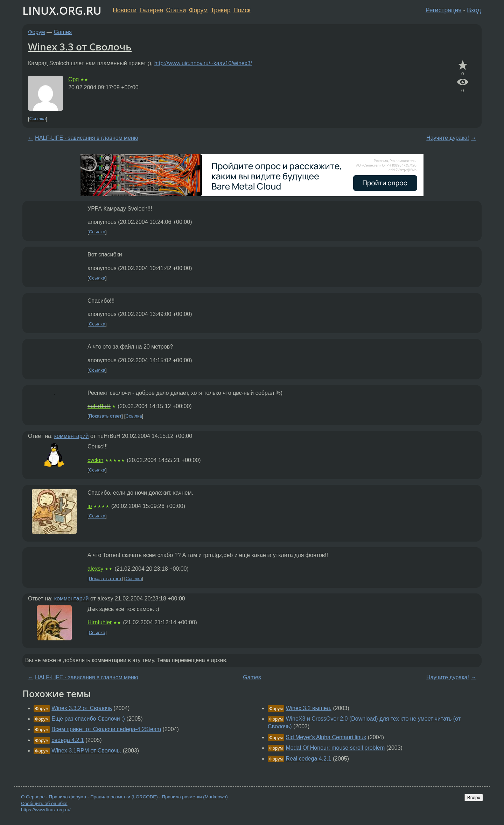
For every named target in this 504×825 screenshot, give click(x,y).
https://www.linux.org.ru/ (46, 810)
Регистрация (444, 10)
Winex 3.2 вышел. (309, 708)
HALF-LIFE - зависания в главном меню (87, 138)
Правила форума (68, 797)
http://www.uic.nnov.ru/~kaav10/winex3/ (203, 63)
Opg (73, 79)
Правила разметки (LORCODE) (124, 797)
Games (63, 32)
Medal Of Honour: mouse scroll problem (335, 748)
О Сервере (33, 797)
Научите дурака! (448, 138)
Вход (474, 10)
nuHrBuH (99, 406)
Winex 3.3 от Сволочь (80, 47)
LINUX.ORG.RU (62, 10)
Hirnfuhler (100, 622)
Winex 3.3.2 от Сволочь (82, 708)
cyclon (95, 460)
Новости (125, 10)
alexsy (95, 569)
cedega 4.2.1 (68, 740)
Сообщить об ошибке (44, 803)
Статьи (176, 10)
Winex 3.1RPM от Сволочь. (86, 751)
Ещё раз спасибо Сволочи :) (88, 719)
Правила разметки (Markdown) (195, 797)
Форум (198, 10)
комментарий (72, 436)
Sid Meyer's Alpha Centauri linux (326, 737)
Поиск (242, 10)
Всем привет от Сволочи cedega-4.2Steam (106, 729)
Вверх (474, 797)
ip (90, 506)
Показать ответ (105, 416)
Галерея (151, 10)
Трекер (221, 10)
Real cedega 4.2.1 (308, 759)
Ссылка (38, 119)
